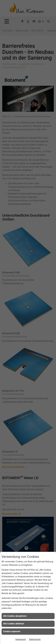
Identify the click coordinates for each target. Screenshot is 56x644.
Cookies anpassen (12, 631)
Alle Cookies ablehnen (14, 624)
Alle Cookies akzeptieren (15, 616)
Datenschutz (35, 639)
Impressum (21, 639)
